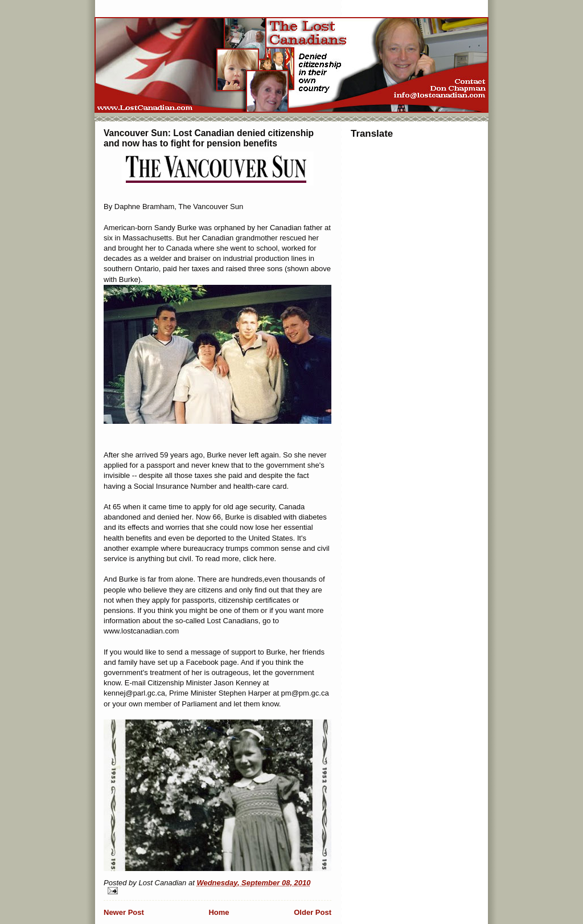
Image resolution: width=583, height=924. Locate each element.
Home (219, 912)
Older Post (313, 912)
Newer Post (124, 912)
